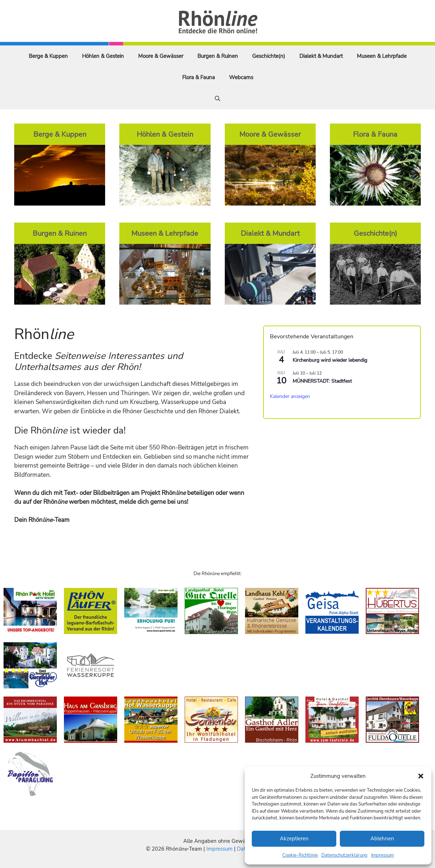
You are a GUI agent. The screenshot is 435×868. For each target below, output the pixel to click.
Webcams (241, 77)
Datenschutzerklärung (344, 855)
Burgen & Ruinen (218, 56)
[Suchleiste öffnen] (217, 99)
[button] (421, 776)
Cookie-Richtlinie (300, 855)
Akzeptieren (294, 839)
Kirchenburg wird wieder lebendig (330, 360)
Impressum (382, 855)
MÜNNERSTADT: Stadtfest (322, 381)
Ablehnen (382, 839)
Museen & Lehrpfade (382, 56)
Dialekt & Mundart (321, 56)
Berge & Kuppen (48, 56)
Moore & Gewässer (161, 56)
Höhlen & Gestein (103, 56)
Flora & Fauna (199, 77)
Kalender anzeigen (290, 396)
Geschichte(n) (269, 56)
